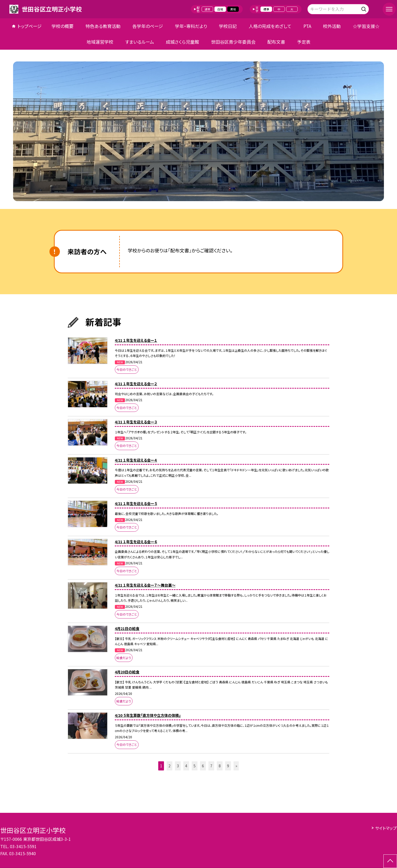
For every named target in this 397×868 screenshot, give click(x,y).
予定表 (304, 42)
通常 (207, 9)
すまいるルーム (140, 42)
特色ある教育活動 (103, 26)
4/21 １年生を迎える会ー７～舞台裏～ (145, 585)
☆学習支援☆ (366, 26)
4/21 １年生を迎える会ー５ (136, 503)
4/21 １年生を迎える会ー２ (136, 384)
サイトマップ (386, 828)
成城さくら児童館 (182, 42)
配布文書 (276, 42)
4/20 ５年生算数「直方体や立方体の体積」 (148, 715)
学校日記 (228, 26)
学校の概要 (63, 26)
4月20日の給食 (127, 672)
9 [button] (228, 766)
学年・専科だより (191, 26)
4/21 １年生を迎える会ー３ (136, 422)
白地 (220, 9)
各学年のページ (148, 26)
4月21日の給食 (127, 628)
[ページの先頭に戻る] (390, 861)
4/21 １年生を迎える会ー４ (136, 460)
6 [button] (203, 766)
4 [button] (186, 766)
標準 (266, 9)
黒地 (233, 9)
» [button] (236, 766)
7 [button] (211, 766)
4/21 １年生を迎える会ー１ (136, 340)
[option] (199, 131)
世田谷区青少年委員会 (233, 42)
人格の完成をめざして (270, 26)
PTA (307, 26)
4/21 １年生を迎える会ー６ (136, 542)
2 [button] (169, 766)
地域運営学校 (100, 42)
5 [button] (195, 766)
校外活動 (332, 26)
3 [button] (178, 766)
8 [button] (220, 766)
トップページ (30, 26)
